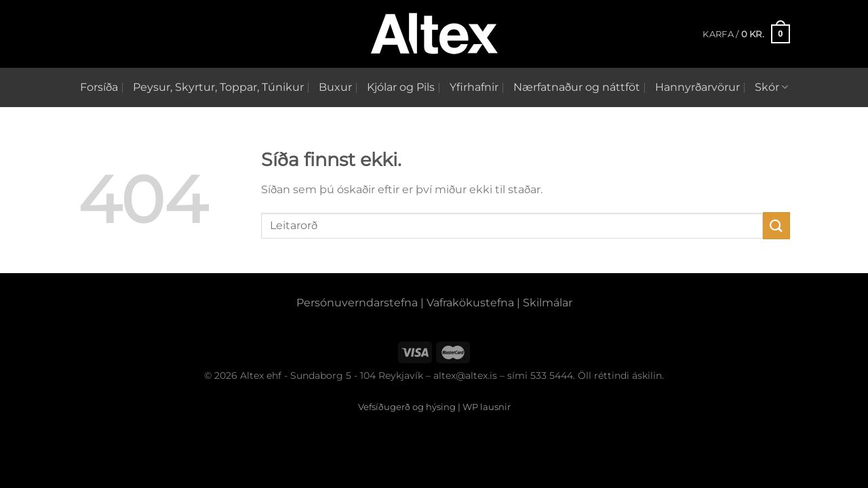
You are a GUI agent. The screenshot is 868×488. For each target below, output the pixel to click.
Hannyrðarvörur (697, 87)
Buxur (335, 87)
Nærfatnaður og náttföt (577, 87)
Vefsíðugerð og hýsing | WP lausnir (434, 407)
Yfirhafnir (474, 87)
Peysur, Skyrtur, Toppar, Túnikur (218, 87)
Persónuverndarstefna (357, 303)
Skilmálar (548, 303)
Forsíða (99, 87)
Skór (771, 87)
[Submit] (776, 225)
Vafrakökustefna (470, 303)
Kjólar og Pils (401, 87)
